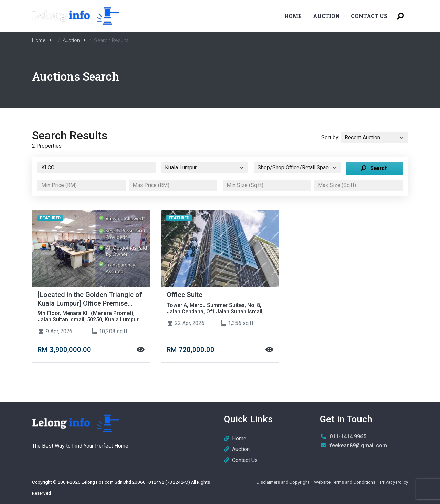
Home (293, 16)
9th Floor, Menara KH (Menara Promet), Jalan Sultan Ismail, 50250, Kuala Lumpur (88, 317)
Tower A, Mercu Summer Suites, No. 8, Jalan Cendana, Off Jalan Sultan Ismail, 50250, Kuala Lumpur (215, 308)
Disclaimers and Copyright (283, 482)
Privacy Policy (394, 482)
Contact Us (369, 16)
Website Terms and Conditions (345, 482)
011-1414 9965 (348, 437)
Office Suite (185, 295)
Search (374, 168)
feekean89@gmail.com (358, 446)
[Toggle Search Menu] (400, 16)
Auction (326, 16)
